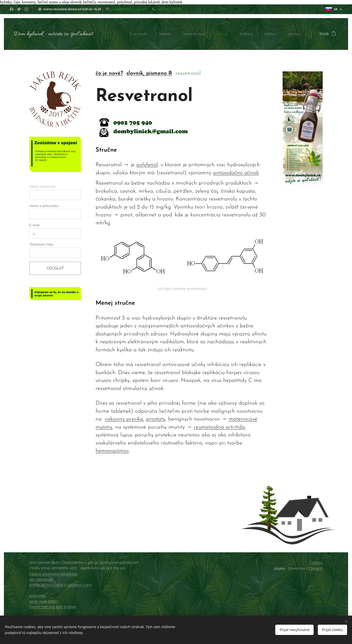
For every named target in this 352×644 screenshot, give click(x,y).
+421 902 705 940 (170, 9)
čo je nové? (109, 73)
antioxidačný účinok (236, 173)
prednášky (38, 596)
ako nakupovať (41, 579)
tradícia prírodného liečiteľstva (53, 574)
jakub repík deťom (44, 601)
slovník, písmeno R (149, 73)
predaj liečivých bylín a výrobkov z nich (61, 585)
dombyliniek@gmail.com (129, 9)
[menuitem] (132, 34)
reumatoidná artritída (219, 427)
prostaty (156, 419)
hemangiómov (112, 451)
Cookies (316, 563)
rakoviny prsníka (124, 419)
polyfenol (147, 165)
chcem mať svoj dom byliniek (53, 607)
